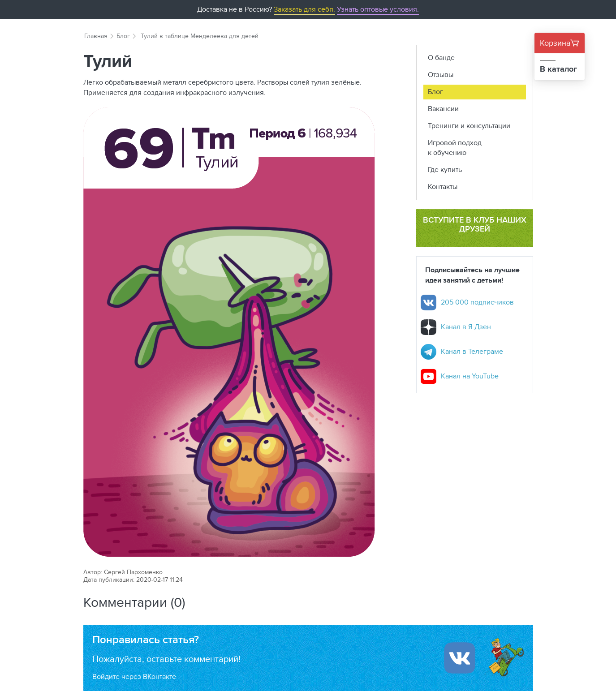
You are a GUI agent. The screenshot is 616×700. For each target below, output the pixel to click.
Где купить (445, 170)
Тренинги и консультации (469, 126)
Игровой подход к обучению (455, 148)
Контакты (443, 187)
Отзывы (441, 75)
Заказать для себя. (304, 9)
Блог (123, 36)
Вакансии (443, 109)
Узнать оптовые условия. (378, 9)
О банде (441, 58)
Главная (96, 36)
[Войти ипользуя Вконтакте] (460, 658)
